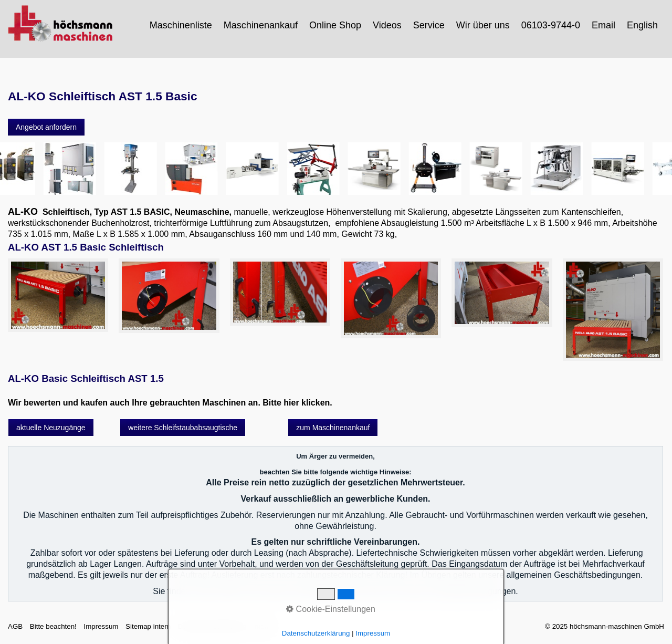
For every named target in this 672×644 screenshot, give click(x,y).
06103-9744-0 (551, 25)
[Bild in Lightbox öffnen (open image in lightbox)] (58, 295)
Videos (387, 25)
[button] (46, 127)
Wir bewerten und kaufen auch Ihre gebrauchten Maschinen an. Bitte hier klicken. (170, 403)
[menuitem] (181, 25)
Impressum (101, 626)
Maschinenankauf (261, 25)
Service (429, 25)
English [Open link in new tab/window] (642, 25)
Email (603, 25)
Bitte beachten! (53, 626)
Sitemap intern (148, 626)
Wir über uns (483, 25)
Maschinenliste (181, 25)
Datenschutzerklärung (212, 626)
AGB (15, 626)
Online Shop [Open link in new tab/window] (335, 25)
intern (262, 626)
